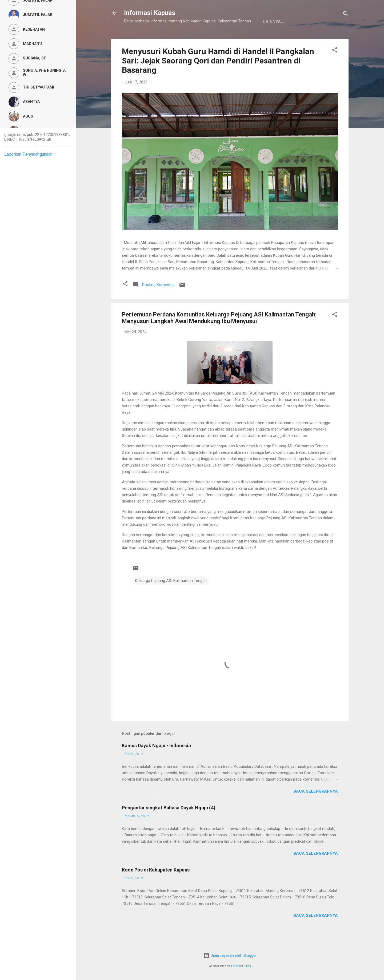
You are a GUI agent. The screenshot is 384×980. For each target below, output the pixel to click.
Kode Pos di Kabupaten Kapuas (156, 886)
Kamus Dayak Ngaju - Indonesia (156, 762)
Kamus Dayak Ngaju (150, 38)
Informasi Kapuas (150, 13)
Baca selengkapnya (316, 808)
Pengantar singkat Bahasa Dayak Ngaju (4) (169, 824)
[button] (335, 67)
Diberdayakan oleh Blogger (230, 955)
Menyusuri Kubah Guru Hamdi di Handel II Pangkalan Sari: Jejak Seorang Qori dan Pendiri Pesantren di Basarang (218, 77)
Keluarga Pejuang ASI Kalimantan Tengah (171, 597)
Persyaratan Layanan (249, 38)
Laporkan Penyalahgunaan (28, 154)
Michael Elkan (242, 966)
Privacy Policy (198, 38)
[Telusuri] (345, 15)
